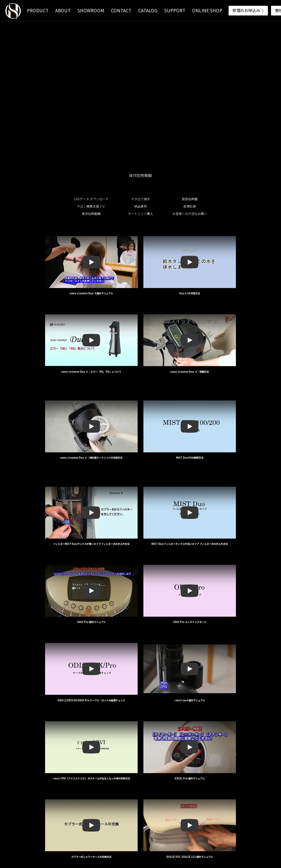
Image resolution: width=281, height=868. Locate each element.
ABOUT (63, 10)
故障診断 (190, 206)
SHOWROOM (91, 10)
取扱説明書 (190, 199)
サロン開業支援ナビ (91, 206)
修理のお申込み (249, 10)
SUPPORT (175, 10)
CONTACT (121, 10)
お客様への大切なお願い (190, 214)
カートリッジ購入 (140, 214)
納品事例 (140, 206)
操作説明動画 (91, 214)
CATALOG (148, 10)
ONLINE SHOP (207, 10)
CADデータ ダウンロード (91, 199)
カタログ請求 (140, 199)
